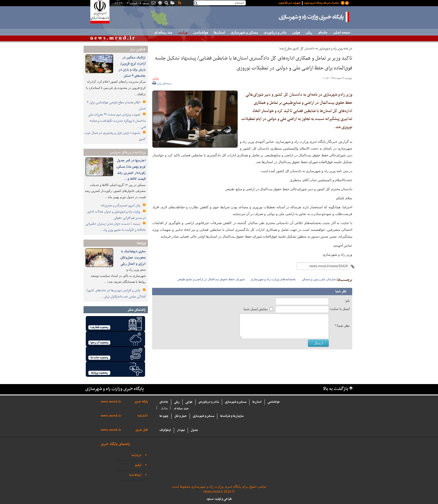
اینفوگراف (165, 430)
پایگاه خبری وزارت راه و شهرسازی (314, 17)
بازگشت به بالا (336, 389)
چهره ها (164, 416)
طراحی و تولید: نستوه (219, 499)
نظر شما (341, 292)
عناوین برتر (137, 49)
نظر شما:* (342, 326)
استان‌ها (219, 32)
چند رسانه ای (163, 32)
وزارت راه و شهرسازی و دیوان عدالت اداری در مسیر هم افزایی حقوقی (116, 215)
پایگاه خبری (141, 402)
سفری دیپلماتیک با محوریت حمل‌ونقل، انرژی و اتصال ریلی (133, 258)
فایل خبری (142, 430)
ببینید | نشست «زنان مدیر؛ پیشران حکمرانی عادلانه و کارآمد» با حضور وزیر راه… (116, 227)
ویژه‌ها (141, 243)
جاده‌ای (323, 32)
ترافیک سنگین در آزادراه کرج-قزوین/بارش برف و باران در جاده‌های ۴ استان (132, 67)
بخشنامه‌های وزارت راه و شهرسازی (273, 279)
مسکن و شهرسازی (244, 32)
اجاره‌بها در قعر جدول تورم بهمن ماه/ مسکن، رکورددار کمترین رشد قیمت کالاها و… (131, 170)
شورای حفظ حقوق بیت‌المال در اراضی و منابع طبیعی (211, 279)
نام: (347, 301)
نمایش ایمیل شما (256, 309)
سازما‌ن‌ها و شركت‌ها (232, 416)
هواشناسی (201, 32)
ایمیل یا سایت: (340, 309)
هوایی (296, 32)
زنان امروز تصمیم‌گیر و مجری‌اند (121, 205)
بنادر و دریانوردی (275, 32)
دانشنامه (143, 416)
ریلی (309, 32)
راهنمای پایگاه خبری (115, 444)
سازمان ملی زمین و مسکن (319, 279)
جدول (194, 430)
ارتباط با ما (135, 475)
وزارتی (183, 32)
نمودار (181, 430)
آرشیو (138, 465)
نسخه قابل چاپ (162, 84)
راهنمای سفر (136, 310)
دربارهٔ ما (136, 455)
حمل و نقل (181, 416)
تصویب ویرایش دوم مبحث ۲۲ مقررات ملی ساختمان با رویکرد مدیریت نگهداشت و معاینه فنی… (117, 121)
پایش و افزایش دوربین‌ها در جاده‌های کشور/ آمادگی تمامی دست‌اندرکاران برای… (116, 293)
